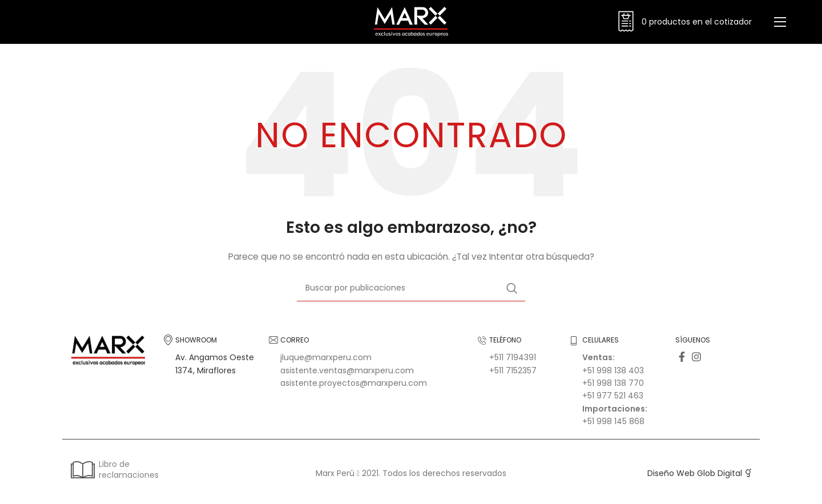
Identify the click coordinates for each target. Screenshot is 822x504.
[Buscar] (411, 291)
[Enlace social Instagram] (696, 360)
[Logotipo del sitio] (411, 22)
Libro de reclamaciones (114, 472)
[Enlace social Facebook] (682, 360)
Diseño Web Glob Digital (695, 476)
